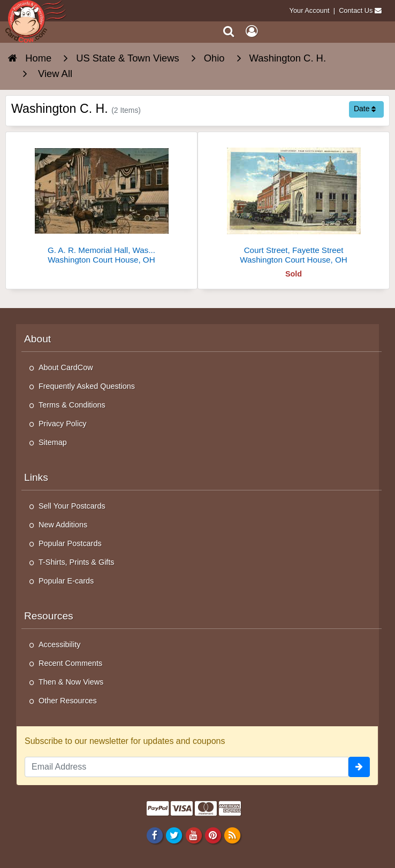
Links (36, 477)
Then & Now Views (71, 682)
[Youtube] (193, 835)
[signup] (359, 767)
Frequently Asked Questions (87, 386)
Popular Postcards (70, 543)
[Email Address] (187, 767)
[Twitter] (174, 835)
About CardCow (66, 367)
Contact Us (356, 10)
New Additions (63, 525)
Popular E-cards (66, 581)
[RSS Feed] (232, 835)
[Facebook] (155, 835)
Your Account (310, 10)
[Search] (229, 31)
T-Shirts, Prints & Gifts (77, 562)
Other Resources (68, 701)
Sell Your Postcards (72, 506)
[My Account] (252, 31)
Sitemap (53, 442)
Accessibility (59, 644)
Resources (49, 616)
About (37, 339)
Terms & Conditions (72, 405)
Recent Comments (70, 663)
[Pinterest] (213, 835)
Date (365, 109)
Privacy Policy (63, 424)
